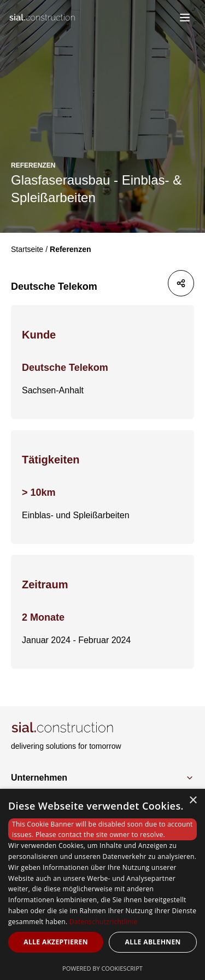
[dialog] (102, 884)
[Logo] (45, 18)
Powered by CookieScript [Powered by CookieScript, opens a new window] (102, 968)
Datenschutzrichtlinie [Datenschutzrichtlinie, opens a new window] (104, 922)
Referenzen (70, 249)
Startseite (27, 249)
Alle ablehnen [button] (153, 942)
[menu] (185, 18)
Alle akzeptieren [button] (56, 942)
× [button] (193, 801)
